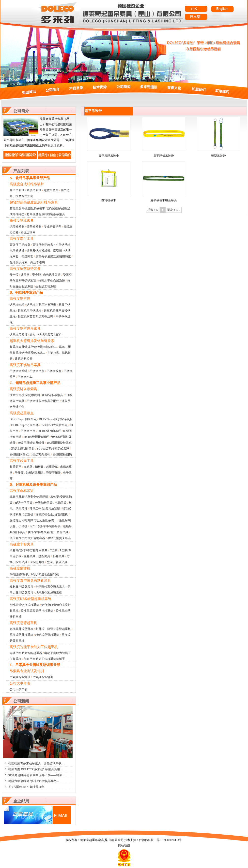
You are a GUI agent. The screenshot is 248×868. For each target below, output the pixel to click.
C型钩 (54, 550)
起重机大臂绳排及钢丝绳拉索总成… (33, 347)
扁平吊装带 (17, 190)
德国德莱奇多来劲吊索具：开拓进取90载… (36, 763)
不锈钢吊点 (37, 371)
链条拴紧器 (34, 227)
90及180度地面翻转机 (45, 574)
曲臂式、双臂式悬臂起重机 (53, 629)
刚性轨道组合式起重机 (24, 605)
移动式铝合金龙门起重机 (52, 514)
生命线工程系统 (46, 286)
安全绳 (36, 275)
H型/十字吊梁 (24, 503)
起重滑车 (52, 467)
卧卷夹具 (59, 556)
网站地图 (124, 845)
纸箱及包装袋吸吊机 (49, 593)
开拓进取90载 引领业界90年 (26, 787)
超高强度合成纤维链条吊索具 (46, 214)
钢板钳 (39, 467)
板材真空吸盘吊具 (21, 587)
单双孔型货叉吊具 (59, 538)
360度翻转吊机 (19, 574)
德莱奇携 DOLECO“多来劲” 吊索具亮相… (36, 769)
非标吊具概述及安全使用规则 (29, 497)
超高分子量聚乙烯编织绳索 (53, 256)
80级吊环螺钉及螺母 (31, 443)
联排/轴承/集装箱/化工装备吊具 (48, 532)
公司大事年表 (18, 689)
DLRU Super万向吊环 (25, 425)
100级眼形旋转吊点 (59, 443)
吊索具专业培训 (43, 677)
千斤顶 (19, 473)
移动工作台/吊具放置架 (45, 509)
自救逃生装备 (52, 275)
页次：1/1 (173, 210)
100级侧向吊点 (19, 455)
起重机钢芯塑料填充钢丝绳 (35, 316)
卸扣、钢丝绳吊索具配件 (46, 335)
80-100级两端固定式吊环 (53, 449)
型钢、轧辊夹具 (57, 562)
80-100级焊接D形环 (36, 437)
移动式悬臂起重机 (47, 635)
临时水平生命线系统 (52, 281)
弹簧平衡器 (53, 473)
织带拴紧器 (17, 227)
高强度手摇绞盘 (20, 245)
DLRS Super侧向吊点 (23, 419)
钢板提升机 (37, 562)
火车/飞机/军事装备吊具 (45, 526)
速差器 (25, 275)
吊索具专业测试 (20, 677)
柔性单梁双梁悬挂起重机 (37, 611)
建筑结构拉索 (24, 359)
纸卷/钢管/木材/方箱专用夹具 (29, 550)
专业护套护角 (53, 227)
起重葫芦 (15, 467)
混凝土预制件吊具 (23, 449)
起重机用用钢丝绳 (30, 311)
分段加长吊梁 (44, 503)
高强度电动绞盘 (43, 245)
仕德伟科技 (146, 840)
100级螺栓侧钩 (62, 455)
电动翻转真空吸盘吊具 (50, 587)
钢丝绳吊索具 (18, 335)
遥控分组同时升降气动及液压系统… (33, 520)
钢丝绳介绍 (17, 305)
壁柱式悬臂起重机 (21, 635)
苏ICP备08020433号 (169, 840)
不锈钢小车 (25, 377)
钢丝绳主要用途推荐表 (41, 305)
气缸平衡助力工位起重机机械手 (44, 659)
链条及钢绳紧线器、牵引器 (44, 251)
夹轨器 (28, 467)
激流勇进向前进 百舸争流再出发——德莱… (37, 775)
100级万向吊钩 (41, 455)
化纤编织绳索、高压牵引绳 (27, 262)
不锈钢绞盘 (54, 371)
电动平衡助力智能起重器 (26, 653)
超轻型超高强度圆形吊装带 (27, 208)
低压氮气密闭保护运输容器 (27, 538)
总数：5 (153, 210)
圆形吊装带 (34, 190)
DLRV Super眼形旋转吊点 (55, 419)
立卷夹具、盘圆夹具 (37, 556)
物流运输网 (28, 232)
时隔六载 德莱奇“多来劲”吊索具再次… (34, 781)
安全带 (14, 275)
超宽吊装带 (51, 190)
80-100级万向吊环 (49, 431)
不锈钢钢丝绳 (18, 371)
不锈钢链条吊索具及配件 (43, 401)
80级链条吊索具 (53, 395)
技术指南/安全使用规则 (25, 395)
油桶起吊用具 (35, 473)
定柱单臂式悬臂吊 (21, 629)
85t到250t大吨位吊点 (54, 425)
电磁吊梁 (61, 503)
